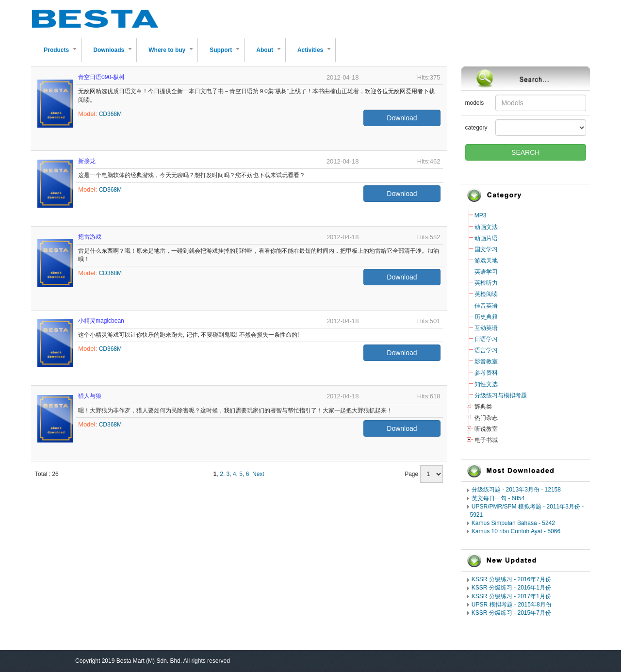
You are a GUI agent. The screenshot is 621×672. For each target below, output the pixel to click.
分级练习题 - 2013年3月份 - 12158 (516, 490)
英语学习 (486, 272)
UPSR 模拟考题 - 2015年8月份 (512, 605)
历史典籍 (486, 317)
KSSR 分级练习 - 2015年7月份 (511, 613)
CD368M (110, 114)
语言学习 (486, 350)
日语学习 (486, 339)
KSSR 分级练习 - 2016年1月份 (511, 588)
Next (258, 474)
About (270, 54)
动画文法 (486, 227)
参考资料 (486, 373)
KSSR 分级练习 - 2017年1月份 (511, 596)
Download (402, 118)
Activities (316, 54)
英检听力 (486, 283)
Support (227, 54)
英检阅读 (486, 294)
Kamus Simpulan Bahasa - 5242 (513, 523)
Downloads (114, 54)
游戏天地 (486, 261)
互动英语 (486, 328)
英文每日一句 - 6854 (498, 498)
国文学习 (486, 249)
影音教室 (486, 361)
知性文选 (486, 384)
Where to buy (173, 54)
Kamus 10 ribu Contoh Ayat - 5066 (516, 531)
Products (62, 54)
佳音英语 (486, 306)
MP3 (481, 215)
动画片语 (486, 238)
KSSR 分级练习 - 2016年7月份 (511, 579)
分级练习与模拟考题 (501, 395)
